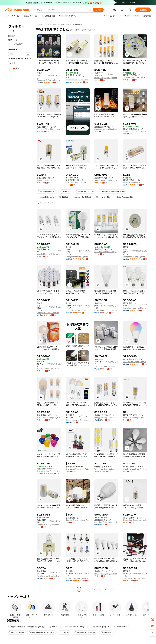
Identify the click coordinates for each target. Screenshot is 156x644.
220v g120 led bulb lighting (73, 627)
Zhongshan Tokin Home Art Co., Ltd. (78, 80)
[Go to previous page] (74, 589)
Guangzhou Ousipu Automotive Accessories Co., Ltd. (78, 182)
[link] (153, 619)
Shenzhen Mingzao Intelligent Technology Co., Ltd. (106, 252)
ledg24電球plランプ (46, 197)
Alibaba (39, 24)
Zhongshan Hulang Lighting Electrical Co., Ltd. (135, 257)
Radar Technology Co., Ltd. (134, 182)
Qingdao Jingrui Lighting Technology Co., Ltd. (78, 520)
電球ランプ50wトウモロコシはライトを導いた (26, 627)
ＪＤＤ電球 (64, 632)
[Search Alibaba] (62, 10)
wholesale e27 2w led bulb (85, 632)
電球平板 (63, 197)
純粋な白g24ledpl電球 (124, 197)
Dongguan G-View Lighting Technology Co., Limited (49, 80)
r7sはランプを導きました (99, 627)
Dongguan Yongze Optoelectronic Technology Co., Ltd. (106, 418)
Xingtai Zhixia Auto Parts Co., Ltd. (78, 578)
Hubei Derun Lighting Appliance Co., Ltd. (135, 362)
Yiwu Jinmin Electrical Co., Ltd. (106, 366)
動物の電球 (106, 632)
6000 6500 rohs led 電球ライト (42, 632)
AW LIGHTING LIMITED (46, 180)
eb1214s (53, 627)
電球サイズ (65, 192)
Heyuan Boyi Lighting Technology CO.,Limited (106, 78)
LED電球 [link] (79, 24)
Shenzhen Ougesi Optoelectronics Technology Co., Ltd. (135, 131)
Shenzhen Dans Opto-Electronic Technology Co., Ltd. (49, 368)
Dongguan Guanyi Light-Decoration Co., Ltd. (49, 313)
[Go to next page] (110, 589)
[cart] (123, 10)
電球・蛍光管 (66, 24)
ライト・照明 (51, 24)
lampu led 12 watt (45, 203)
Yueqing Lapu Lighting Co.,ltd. (106, 180)
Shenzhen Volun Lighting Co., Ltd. (49, 129)
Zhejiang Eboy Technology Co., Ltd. (78, 420)
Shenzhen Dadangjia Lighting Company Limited (135, 418)
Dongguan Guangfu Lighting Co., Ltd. (49, 524)
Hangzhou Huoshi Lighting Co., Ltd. (135, 308)
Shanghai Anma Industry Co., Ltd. (135, 578)
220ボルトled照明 (16, 632)
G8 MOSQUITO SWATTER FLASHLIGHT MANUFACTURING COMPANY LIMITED (135, 77)
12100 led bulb (121, 627)
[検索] (98, 10)
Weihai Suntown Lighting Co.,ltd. (49, 418)
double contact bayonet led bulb (112, 192)
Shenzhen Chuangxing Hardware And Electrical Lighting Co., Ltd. (106, 522)
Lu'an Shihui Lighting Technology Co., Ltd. (106, 310)
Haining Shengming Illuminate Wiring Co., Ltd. (106, 574)
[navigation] (20, 307)
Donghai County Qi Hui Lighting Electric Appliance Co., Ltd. (49, 254)
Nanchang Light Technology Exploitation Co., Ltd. (49, 576)
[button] (90, 10)
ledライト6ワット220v (85, 192)
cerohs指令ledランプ (46, 192)
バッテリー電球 (103, 197)
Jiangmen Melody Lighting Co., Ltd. (106, 129)
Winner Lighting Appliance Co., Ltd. (106, 469)
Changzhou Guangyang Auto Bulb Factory (78, 469)
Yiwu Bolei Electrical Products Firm (135, 469)
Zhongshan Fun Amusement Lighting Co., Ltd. (49, 471)
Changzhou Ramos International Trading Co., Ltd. (135, 520)
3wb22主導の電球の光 (82, 197)
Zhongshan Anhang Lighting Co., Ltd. (78, 257)
